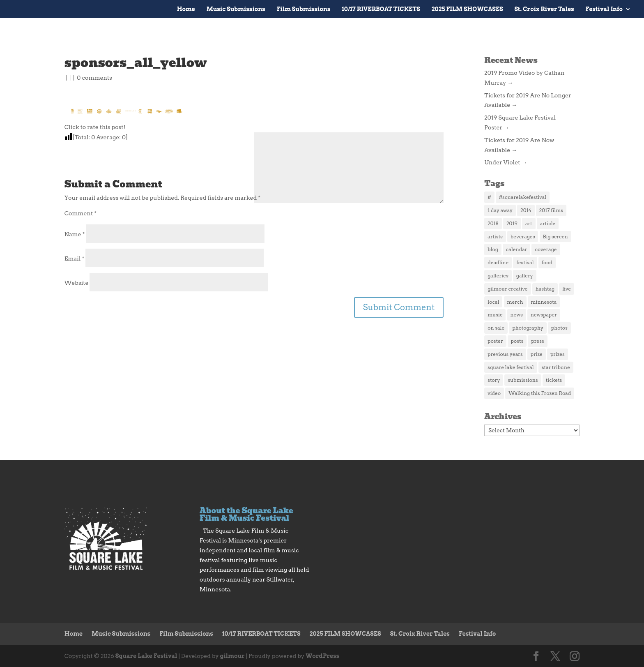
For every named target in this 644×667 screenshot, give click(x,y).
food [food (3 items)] (547, 262)
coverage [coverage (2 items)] (546, 249)
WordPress (322, 656)
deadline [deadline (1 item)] (498, 262)
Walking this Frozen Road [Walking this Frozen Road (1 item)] (540, 393)
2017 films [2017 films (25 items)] (551, 210)
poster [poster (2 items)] (495, 341)
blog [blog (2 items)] (493, 249)
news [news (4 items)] (517, 315)
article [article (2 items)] (548, 223)
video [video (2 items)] (494, 393)
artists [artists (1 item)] (495, 237)
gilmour (232, 656)
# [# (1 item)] (489, 197)
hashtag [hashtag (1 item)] (545, 289)
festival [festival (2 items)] (525, 262)
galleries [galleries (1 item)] (498, 276)
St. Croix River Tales (544, 9)
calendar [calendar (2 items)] (517, 249)
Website (77, 283)
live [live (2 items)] (567, 289)
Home (186, 9)
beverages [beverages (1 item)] (523, 237)
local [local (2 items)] (493, 302)
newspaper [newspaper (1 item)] (544, 315)
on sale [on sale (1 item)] (496, 328)
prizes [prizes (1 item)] (558, 354)
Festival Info (604, 9)
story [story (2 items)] (494, 380)
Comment (80, 213)
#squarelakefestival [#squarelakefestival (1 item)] (523, 197)
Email (74, 258)
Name (75, 234)
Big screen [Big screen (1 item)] (555, 237)
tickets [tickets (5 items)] (554, 380)
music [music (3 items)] (495, 315)
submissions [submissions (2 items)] (523, 380)
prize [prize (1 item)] (537, 354)
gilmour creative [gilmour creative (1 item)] (507, 289)
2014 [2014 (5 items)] (526, 210)
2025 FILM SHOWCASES (467, 9)
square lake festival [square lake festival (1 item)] (511, 367)
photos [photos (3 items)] (559, 328)
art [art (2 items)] (529, 223)
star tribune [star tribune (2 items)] (556, 367)
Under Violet (506, 162)
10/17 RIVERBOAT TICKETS (381, 9)
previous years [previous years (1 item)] (505, 354)
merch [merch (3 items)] (515, 302)
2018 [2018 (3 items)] (493, 223)
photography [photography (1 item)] (528, 328)
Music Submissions (236, 9)
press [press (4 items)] (537, 341)
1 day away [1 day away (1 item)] (500, 210)
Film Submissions (304, 9)
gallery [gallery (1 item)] (525, 276)
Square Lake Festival (146, 656)
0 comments (94, 78)
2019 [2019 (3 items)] (512, 223)
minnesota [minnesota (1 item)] (544, 302)
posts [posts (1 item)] (517, 341)
